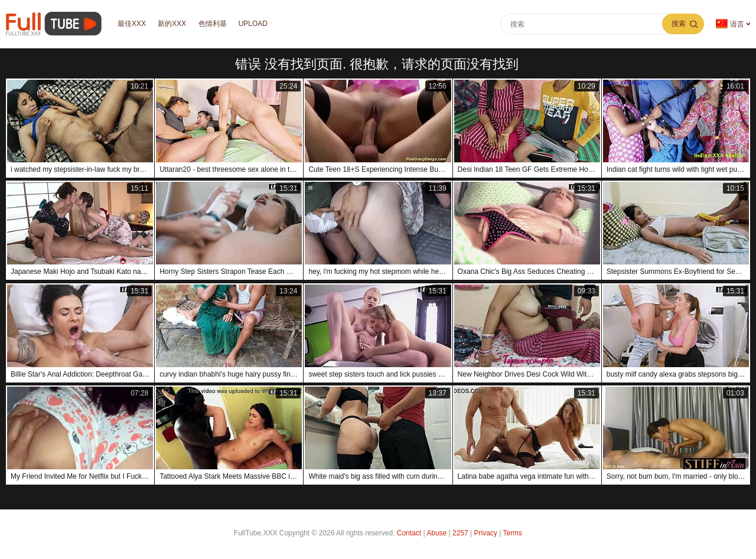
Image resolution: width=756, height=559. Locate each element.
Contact (409, 533)
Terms (512, 533)
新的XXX (174, 24)
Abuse (436, 533)
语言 (730, 24)
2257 (460, 533)
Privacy (486, 533)
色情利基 (215, 24)
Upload (257, 24)
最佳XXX (132, 24)
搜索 (679, 24)
